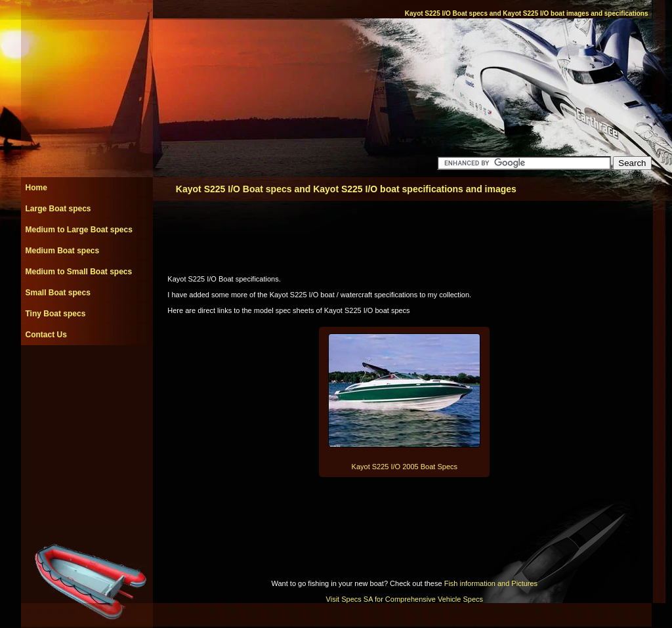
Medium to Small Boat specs (79, 272)
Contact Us (46, 335)
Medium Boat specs (63, 251)
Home (36, 188)
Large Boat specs (58, 209)
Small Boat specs (58, 293)
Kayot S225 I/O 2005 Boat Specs (405, 467)
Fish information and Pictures (491, 583)
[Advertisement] (87, 375)
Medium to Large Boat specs (79, 230)
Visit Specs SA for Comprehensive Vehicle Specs (405, 599)
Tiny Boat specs (56, 314)
